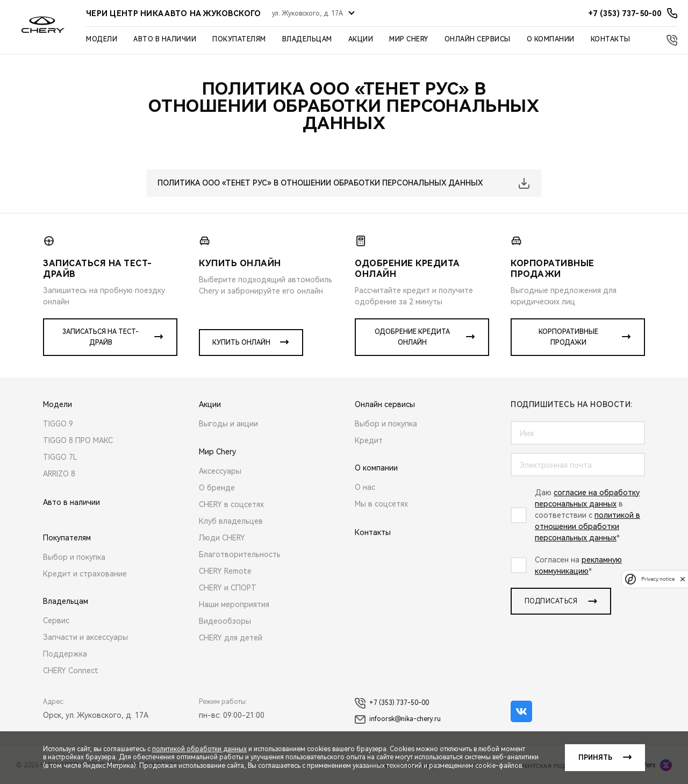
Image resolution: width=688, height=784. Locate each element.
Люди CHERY (222, 538)
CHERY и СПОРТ (228, 588)
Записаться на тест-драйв (101, 337)
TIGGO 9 (58, 424)
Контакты (611, 39)
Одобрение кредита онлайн (412, 337)
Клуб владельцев (231, 521)
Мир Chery (409, 39)
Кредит (369, 440)
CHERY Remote (225, 571)
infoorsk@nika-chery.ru (398, 719)
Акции (361, 39)
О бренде (217, 488)
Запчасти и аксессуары (85, 637)
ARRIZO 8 (59, 474)
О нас (365, 487)
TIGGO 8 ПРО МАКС (78, 440)
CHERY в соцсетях (231, 504)
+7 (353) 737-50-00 (392, 703)
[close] (683, 579)
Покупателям (239, 39)
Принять (595, 758)
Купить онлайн (241, 343)
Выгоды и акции (228, 424)
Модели (102, 39)
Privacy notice (658, 579)
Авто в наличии (165, 39)
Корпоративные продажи (568, 337)
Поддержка (65, 654)
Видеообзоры (225, 621)
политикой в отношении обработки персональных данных (587, 526)
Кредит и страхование (85, 574)
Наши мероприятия (234, 604)
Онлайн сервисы (478, 39)
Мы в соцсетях (381, 504)
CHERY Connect (71, 671)
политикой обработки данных (199, 749)
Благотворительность (240, 554)
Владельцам (307, 39)
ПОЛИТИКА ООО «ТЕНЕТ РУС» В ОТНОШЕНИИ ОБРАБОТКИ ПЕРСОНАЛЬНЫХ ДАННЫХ (320, 183)
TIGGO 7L (60, 457)
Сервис (56, 621)
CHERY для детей (231, 638)
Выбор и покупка (74, 557)
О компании (551, 39)
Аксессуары (220, 471)
